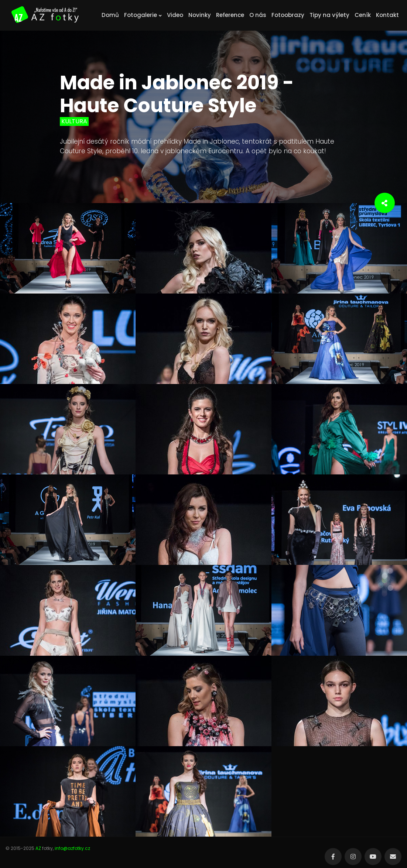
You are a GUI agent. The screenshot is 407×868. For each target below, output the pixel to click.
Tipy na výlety (329, 15)
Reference (230, 15)
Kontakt (387, 15)
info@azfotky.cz (72, 848)
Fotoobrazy (288, 15)
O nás (258, 15)
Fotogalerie (143, 15)
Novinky (200, 15)
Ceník (363, 15)
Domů (110, 15)
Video (175, 15)
